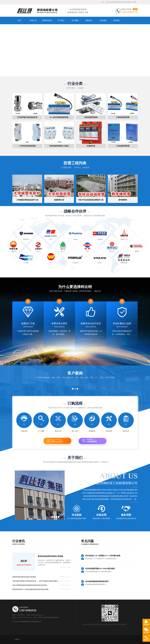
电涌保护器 (91, 146)
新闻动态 (89, 20)
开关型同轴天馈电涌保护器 (27, 117)
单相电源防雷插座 (91, 117)
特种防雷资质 (47, 20)
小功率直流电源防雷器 (27, 146)
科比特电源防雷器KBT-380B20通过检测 (100, 569)
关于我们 (61, 20)
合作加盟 (103, 20)
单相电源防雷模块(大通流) (59, 146)
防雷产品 (33, 20)
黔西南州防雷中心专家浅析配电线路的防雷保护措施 (30, 589)
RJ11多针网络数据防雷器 (59, 117)
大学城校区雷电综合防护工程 (27, 200)
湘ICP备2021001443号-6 (24, 618)
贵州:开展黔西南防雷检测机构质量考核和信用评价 (30, 585)
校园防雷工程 (59, 200)
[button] (72, 75)
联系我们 (117, 20)
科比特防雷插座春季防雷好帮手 (97, 581)
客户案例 (75, 20)
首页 (19, 20)
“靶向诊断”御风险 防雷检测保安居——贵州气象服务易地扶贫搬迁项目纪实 (37, 581)
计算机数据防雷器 (123, 117)
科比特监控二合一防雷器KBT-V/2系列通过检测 (103, 556)
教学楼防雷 (123, 200)
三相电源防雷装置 (123, 146)
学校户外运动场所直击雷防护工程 (91, 200)
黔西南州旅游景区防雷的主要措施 (50, 556)
